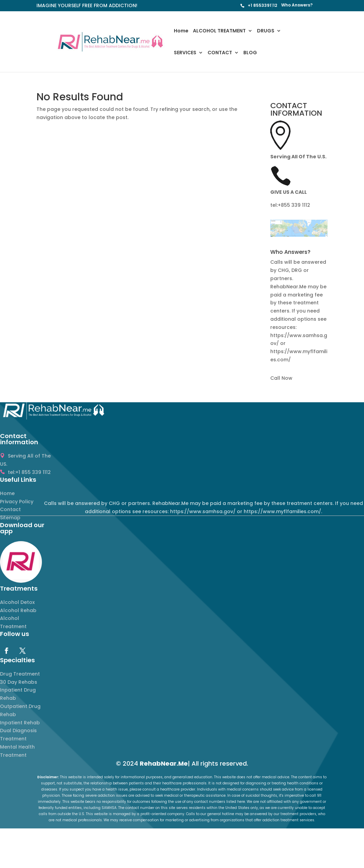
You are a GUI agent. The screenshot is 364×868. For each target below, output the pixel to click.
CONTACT (220, 53)
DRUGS (266, 31)
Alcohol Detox (17, 602)
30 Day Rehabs (19, 682)
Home (181, 31)
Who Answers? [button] (290, 253)
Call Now (281, 378)
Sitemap (10, 518)
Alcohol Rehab (18, 610)
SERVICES (185, 53)
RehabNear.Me (164, 763)
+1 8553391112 (262, 5)
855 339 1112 (295, 205)
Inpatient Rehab (20, 723)
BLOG (250, 53)
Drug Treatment (20, 674)
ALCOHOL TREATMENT (219, 31)
